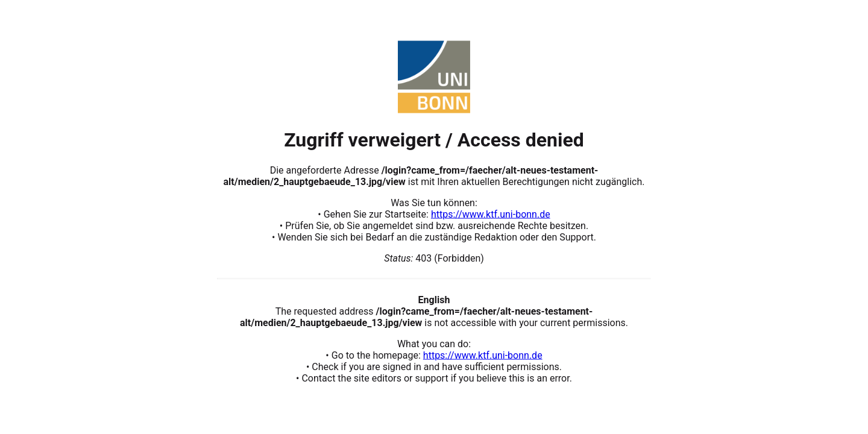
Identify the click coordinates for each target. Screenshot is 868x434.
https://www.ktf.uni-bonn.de (491, 214)
